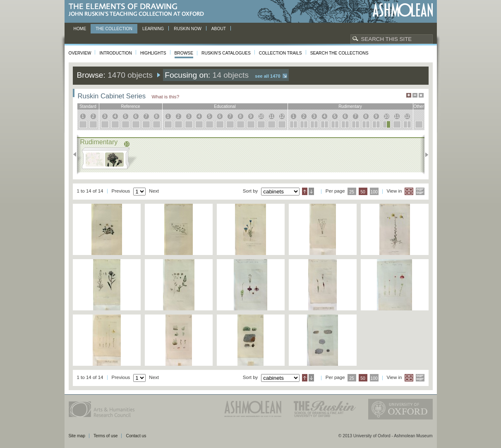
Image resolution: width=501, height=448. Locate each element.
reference (130, 106)
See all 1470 (267, 76)
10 (261, 116)
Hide (421, 95)
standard (88, 106)
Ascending (305, 191)
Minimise (415, 95)
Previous (77, 155)
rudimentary (350, 106)
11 (271, 116)
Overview (80, 53)
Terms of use (106, 436)
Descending (311, 191)
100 (374, 192)
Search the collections (339, 53)
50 (363, 192)
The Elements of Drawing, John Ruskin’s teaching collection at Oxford (139, 10)
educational (225, 106)
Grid (409, 191)
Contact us (136, 436)
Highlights (153, 53)
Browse (184, 53)
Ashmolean (403, 10)
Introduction (115, 53)
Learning (153, 29)
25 (352, 192)
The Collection (114, 29)
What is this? (166, 97)
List (420, 191)
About (219, 29)
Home (80, 29)
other (418, 106)
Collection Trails (280, 53)
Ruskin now (188, 29)
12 (282, 116)
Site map (77, 436)
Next (424, 155)
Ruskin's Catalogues (226, 53)
